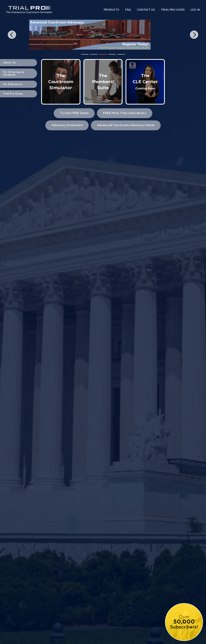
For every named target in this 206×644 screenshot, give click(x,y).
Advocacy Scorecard (67, 125)
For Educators (13, 84)
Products (111, 10)
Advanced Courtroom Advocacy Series (126, 125)
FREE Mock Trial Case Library (125, 113)
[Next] (194, 35)
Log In (195, 10)
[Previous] (12, 35)
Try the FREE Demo (74, 113)
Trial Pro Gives (173, 10)
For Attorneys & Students (14, 73)
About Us (9, 63)
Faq (128, 10)
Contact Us (146, 10)
